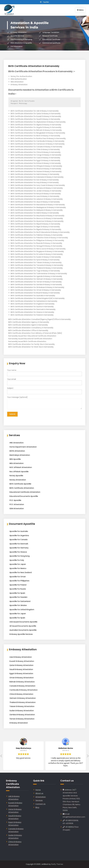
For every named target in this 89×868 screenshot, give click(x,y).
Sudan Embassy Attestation (22, 710)
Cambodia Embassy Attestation (24, 690)
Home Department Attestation (23, 447)
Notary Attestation (18, 480)
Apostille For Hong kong (20, 556)
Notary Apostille (16, 476)
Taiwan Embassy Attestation (22, 706)
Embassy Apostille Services (21, 634)
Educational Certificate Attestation (25, 492)
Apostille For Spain (17, 593)
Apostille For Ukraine (18, 605)
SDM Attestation (17, 508)
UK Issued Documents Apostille (23, 626)
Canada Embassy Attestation (22, 686)
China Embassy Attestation (21, 694)
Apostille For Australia (19, 531)
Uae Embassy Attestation (21, 657)
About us (39, 793)
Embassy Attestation (19, 723)
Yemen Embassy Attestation (22, 719)
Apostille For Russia (18, 589)
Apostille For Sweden (18, 597)
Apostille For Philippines (19, 581)
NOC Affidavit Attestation (21, 467)
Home (38, 790)
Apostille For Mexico (18, 568)
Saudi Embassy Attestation (21, 669)
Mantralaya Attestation (20, 455)
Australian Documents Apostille (23, 630)
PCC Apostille (15, 500)
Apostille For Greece (18, 552)
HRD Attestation (17, 443)
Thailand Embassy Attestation (23, 702)
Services (39, 800)
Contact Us (40, 804)
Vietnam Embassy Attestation (23, 698)
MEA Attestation (17, 463)
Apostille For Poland (18, 585)
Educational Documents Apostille (24, 496)
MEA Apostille (15, 459)
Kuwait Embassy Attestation (22, 661)
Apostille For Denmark (19, 544)
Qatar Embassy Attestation (21, 665)
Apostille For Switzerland (20, 601)
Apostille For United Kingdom (22, 609)
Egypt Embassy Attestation (21, 673)
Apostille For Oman (18, 577)
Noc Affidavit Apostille (19, 471)
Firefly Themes (57, 864)
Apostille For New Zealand (21, 572)
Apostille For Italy (17, 560)
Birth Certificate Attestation (22, 488)
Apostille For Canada (18, 539)
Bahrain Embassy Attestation (22, 682)
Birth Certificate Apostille (20, 484)
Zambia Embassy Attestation (22, 715)
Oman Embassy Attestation (22, 678)
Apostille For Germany (19, 548)
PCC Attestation (17, 504)
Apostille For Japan (18, 564)
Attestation (41, 797)
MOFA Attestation (17, 451)
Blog (37, 807)
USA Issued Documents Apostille (23, 622)
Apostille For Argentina (19, 535)
